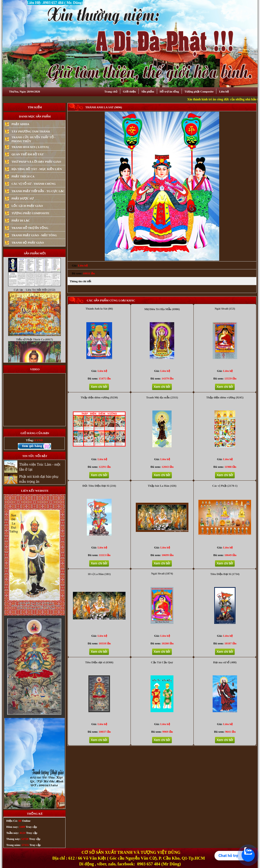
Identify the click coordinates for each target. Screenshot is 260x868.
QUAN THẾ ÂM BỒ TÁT (28, 154)
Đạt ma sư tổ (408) (225, 662)
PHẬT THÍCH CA (23, 176)
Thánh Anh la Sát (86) (99, 309)
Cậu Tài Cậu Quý (162, 662)
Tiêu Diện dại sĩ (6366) (99, 662)
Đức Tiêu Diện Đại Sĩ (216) (99, 486)
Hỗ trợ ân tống (169, 91)
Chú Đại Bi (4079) (34, 265)
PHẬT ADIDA (21, 124)
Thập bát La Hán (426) (162, 486)
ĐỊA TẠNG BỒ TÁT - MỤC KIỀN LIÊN (37, 169)
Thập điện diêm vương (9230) (99, 397)
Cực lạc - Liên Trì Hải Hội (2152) (34, 299)
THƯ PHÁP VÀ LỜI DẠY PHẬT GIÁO (36, 162)
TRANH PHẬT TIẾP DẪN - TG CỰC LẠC (38, 191)
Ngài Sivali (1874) (162, 573)
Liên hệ (224, 91)
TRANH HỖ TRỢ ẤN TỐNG (30, 228)
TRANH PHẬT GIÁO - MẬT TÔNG (34, 235)
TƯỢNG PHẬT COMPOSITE (31, 213)
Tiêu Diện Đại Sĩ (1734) (225, 574)
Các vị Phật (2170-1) (225, 486)
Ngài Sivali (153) (225, 309)
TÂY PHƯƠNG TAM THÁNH (31, 131)
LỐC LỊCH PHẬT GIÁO (27, 206)
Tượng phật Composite (199, 91)
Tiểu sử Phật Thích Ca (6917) (34, 348)
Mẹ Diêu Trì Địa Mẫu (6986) (162, 309)
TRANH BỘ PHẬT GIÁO (28, 243)
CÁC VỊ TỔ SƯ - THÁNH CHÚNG (34, 184)
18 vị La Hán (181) (99, 574)
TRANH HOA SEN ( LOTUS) (30, 147)
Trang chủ (111, 91)
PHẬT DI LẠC (21, 220)
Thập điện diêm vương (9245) (225, 397)
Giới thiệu (129, 91)
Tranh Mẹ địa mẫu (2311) (162, 397)
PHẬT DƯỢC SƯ (23, 198)
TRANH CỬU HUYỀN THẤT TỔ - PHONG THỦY (33, 139)
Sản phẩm (148, 91)
